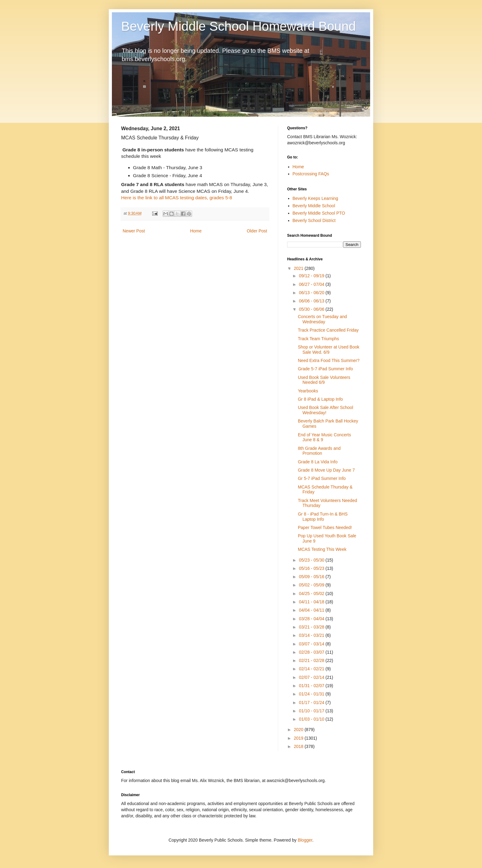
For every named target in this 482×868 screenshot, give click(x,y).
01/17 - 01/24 (312, 703)
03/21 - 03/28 (312, 627)
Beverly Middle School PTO (319, 213)
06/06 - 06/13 (312, 301)
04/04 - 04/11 (312, 610)
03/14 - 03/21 (312, 635)
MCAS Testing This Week (322, 549)
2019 (299, 738)
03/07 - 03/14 (312, 644)
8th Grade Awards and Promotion (319, 451)
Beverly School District (314, 220)
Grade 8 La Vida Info (318, 462)
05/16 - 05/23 (312, 568)
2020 (299, 730)
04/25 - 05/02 (312, 594)
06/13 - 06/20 (312, 293)
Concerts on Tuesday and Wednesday (322, 319)
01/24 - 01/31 (312, 694)
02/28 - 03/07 (312, 652)
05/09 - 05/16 (312, 577)
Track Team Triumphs (318, 339)
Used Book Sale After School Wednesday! (326, 410)
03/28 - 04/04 (312, 619)
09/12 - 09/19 (312, 276)
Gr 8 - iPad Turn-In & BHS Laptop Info (323, 517)
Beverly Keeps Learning (316, 198)
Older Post (257, 231)
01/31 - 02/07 (312, 686)
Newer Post (134, 231)
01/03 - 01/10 (312, 719)
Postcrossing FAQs (311, 174)
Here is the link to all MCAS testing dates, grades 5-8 (177, 198)
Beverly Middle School (314, 206)
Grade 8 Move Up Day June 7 (326, 470)
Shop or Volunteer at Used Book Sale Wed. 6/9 (329, 350)
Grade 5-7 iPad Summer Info (325, 369)
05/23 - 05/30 (312, 560)
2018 (299, 746)
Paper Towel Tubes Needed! (325, 527)
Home (196, 231)
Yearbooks (308, 391)
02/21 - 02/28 (312, 660)
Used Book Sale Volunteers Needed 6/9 (324, 380)
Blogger (305, 840)
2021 (299, 268)
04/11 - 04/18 (312, 602)
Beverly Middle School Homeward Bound (238, 26)
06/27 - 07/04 (312, 284)
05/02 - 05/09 (312, 585)
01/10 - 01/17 (312, 711)
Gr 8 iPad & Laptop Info (320, 399)
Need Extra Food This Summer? (329, 360)
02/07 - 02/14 (312, 677)
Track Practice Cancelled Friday (328, 330)
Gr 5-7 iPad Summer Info (322, 478)
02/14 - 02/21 (312, 669)
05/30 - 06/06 (312, 309)
